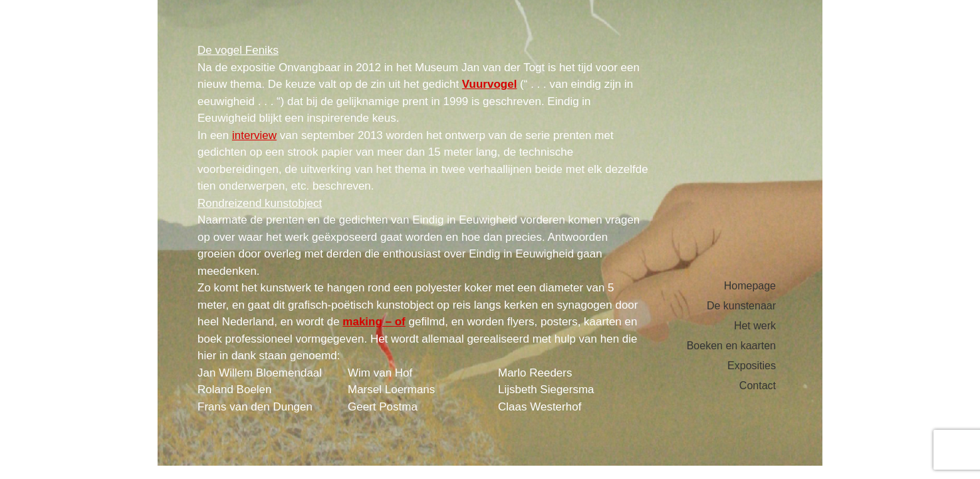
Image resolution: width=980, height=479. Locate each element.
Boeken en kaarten (731, 346)
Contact (758, 386)
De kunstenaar (741, 306)
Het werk (755, 326)
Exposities (752, 366)
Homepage (750, 286)
